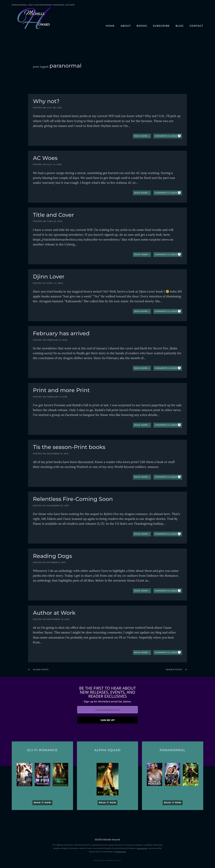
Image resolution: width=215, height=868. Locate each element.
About (126, 26)
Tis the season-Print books (69, 447)
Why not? (46, 102)
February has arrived (61, 334)
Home (110, 26)
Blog (180, 26)
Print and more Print (61, 391)
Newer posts (174, 670)
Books (142, 26)
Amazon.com (142, 848)
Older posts (41, 670)
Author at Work (54, 613)
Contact (196, 26)
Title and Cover (53, 215)
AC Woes (45, 158)
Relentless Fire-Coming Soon (73, 499)
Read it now (42, 803)
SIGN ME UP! (108, 720)
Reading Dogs (52, 556)
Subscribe (161, 26)
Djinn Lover (49, 277)
